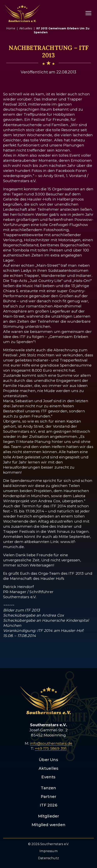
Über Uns (48, 760)
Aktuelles (49, 768)
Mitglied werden (48, 825)
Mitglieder (49, 816)
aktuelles (26, 28)
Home (11, 28)
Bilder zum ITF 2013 (22, 610)
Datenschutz (48, 858)
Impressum (48, 851)
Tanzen (48, 788)
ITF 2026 (48, 805)
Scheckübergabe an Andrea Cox (33, 615)
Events (48, 777)
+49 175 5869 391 (51, 748)
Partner (48, 797)
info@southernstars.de (51, 743)
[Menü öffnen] (88, 13)
